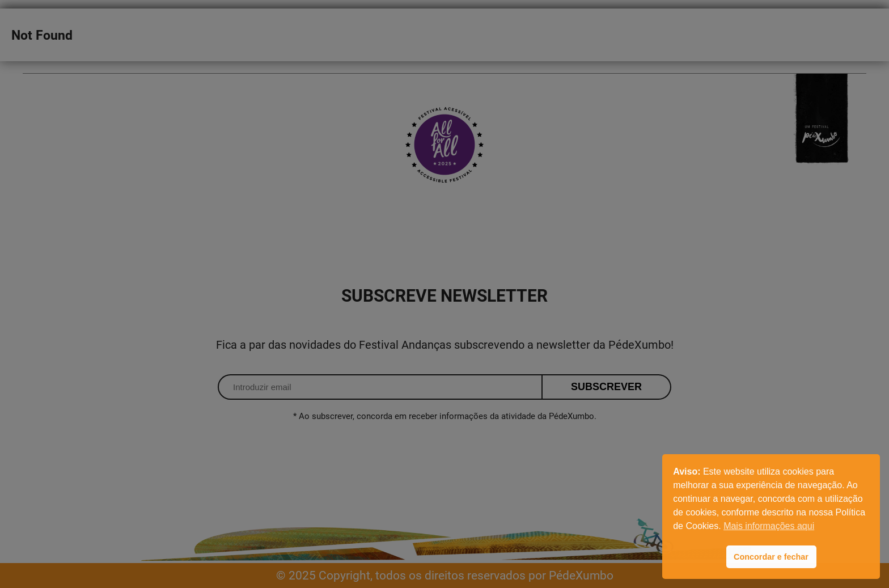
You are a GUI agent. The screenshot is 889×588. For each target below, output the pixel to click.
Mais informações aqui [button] (769, 526)
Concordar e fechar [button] (771, 557)
